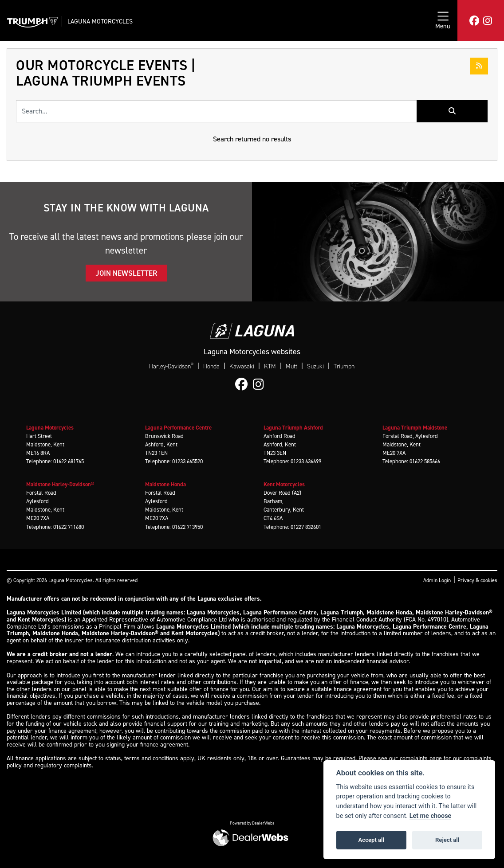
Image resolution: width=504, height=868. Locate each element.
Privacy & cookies (477, 580)
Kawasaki (242, 366)
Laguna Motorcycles (100, 21)
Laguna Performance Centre (178, 428)
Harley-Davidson (171, 366)
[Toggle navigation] (443, 21)
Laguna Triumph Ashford (293, 428)
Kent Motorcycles (284, 484)
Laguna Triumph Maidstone (415, 428)
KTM (270, 366)
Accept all (371, 840)
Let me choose (431, 816)
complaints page (421, 758)
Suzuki (315, 366)
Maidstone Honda (165, 484)
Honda (211, 366)
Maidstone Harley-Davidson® (60, 484)
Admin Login (437, 580)
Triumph (344, 366)
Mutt (291, 366)
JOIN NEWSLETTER (126, 273)
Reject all (447, 840)
